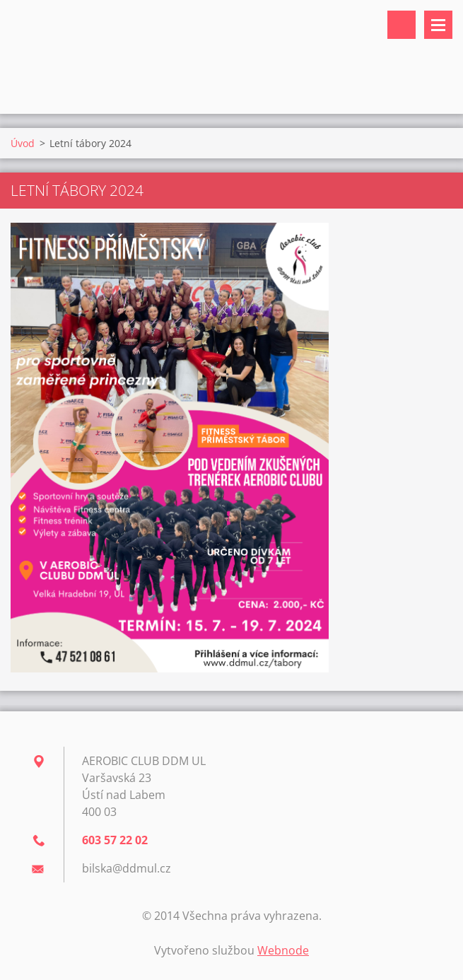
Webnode (283, 950)
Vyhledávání (402, 25)
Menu (438, 25)
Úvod (23, 143)
